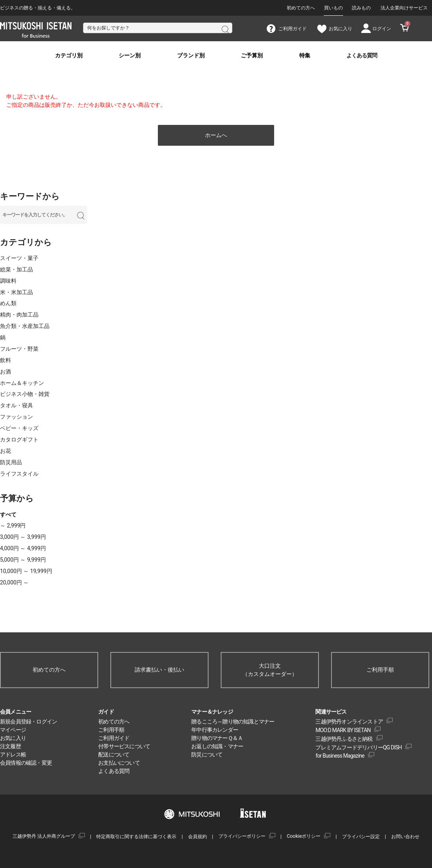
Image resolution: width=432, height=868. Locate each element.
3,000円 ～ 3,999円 (23, 537)
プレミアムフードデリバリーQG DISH (359, 747)
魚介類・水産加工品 (25, 326)
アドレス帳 (13, 754)
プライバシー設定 (361, 836)
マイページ (13, 730)
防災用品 (11, 462)
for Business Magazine (340, 756)
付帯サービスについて (124, 746)
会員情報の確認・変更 (26, 763)
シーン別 (130, 56)
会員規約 (198, 836)
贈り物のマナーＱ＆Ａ (217, 738)
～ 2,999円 (13, 526)
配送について (114, 754)
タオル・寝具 (16, 405)
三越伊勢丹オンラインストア (349, 722)
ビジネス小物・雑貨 (25, 394)
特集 (305, 56)
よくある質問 (362, 56)
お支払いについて (119, 763)
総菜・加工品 (16, 269)
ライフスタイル (19, 474)
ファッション (16, 417)
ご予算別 (252, 56)
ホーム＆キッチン (22, 383)
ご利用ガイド (114, 738)
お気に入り (13, 738)
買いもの (333, 8)
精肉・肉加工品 (19, 315)
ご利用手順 (380, 670)
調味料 (8, 281)
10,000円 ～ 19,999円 (26, 571)
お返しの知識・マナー (217, 746)
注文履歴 (10, 746)
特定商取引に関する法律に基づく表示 (136, 836)
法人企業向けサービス (404, 8)
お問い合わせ (405, 836)
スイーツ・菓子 (19, 258)
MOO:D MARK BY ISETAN (343, 730)
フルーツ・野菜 (19, 349)
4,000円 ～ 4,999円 (23, 548)
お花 (5, 451)
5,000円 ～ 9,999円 (23, 560)
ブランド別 (191, 56)
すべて (8, 515)
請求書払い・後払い (159, 670)
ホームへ (216, 135)
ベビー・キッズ (19, 428)
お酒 (5, 372)
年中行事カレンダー (215, 730)
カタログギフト (19, 439)
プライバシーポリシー (242, 836)
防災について (207, 754)
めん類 (8, 303)
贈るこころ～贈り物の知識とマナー (233, 722)
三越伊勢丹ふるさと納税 (344, 739)
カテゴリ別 (69, 56)
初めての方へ (301, 8)
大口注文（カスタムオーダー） (270, 670)
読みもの (361, 8)
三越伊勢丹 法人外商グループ (44, 836)
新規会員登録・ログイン (28, 722)
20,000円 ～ (14, 582)
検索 (225, 29)
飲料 (5, 360)
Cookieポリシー (304, 836)
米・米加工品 (16, 292)
